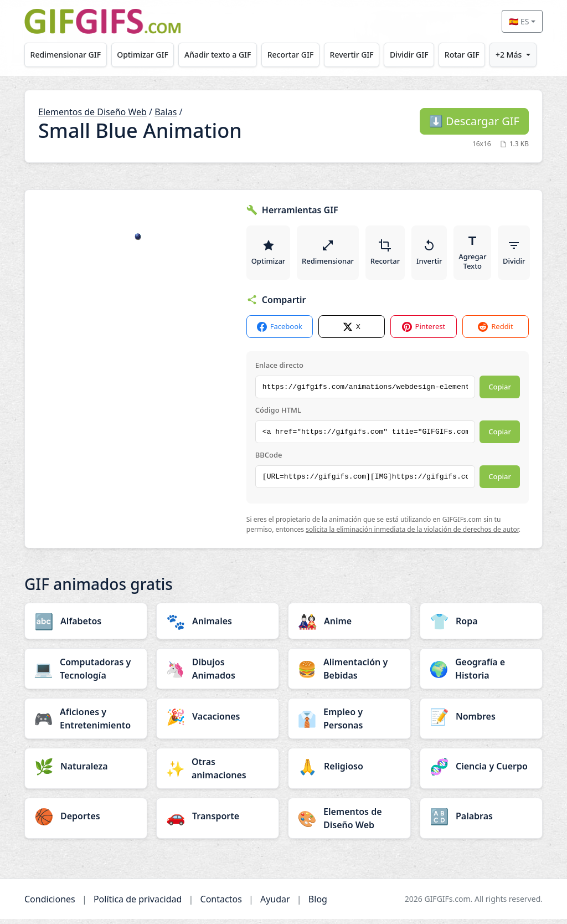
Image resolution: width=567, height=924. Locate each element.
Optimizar (269, 255)
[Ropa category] (481, 626)
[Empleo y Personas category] (349, 723)
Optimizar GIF (143, 55)
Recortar (388, 255)
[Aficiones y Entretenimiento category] (86, 723)
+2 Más (509, 55)
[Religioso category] (349, 771)
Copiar (500, 392)
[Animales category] (218, 626)
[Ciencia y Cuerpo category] (481, 771)
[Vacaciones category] (218, 721)
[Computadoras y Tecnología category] (86, 674)
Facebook (280, 332)
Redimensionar (330, 255)
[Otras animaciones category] (218, 773)
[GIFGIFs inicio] (102, 21)
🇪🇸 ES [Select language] (519, 21)
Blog (318, 904)
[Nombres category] (481, 721)
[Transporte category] (218, 821)
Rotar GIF (462, 55)
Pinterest (424, 332)
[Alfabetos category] (86, 626)
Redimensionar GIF (66, 55)
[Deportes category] (86, 821)
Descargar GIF (474, 121)
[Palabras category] (481, 821)
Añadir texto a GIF (218, 55)
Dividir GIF (409, 55)
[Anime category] (349, 626)
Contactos (221, 904)
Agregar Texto (478, 255)
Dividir (521, 255)
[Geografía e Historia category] (481, 674)
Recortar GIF (291, 55)
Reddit (495, 332)
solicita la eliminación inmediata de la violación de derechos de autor (412, 535)
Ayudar (275, 904)
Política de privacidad (138, 904)
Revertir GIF (352, 55)
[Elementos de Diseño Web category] (349, 823)
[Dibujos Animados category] (218, 674)
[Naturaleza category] (86, 771)
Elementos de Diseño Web (92, 112)
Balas (166, 112)
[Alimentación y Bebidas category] (349, 674)
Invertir (434, 255)
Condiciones (50, 904)
